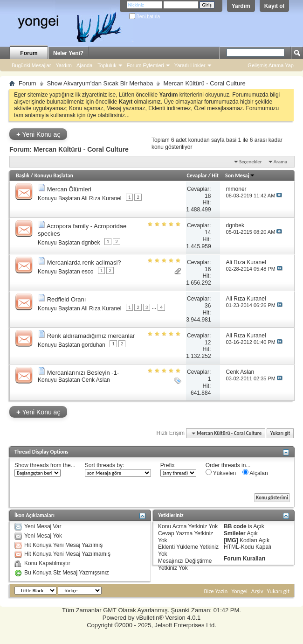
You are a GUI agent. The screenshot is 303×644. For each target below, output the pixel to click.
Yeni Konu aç (38, 134)
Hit (215, 175)
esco (87, 272)
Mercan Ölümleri (69, 189)
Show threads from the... (45, 465)
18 (208, 196)
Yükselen (221, 473)
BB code (235, 526)
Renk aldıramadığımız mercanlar (91, 336)
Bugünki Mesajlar (31, 65)
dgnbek (91, 243)
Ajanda (84, 65)
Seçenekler (251, 162)
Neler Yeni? (68, 53)
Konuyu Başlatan (54, 175)
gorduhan (93, 345)
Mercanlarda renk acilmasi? (84, 262)
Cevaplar (196, 175)
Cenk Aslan (96, 380)
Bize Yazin (216, 591)
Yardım (241, 6)
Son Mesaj (240, 175)
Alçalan (255, 473)
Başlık (23, 175)
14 (208, 232)
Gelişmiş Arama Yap (271, 65)
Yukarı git (280, 433)
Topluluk (107, 65)
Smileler (235, 533)
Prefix (168, 465)
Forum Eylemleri (145, 65)
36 (208, 306)
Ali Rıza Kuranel (101, 198)
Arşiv (257, 591)
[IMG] (231, 540)
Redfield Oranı (67, 299)
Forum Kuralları (244, 559)
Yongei (239, 591)
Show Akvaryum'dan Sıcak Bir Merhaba (100, 83)
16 (208, 269)
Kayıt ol (274, 6)
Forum (29, 53)
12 (208, 343)
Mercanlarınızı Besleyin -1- (83, 373)
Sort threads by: (105, 465)
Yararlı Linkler (190, 65)
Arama (280, 162)
